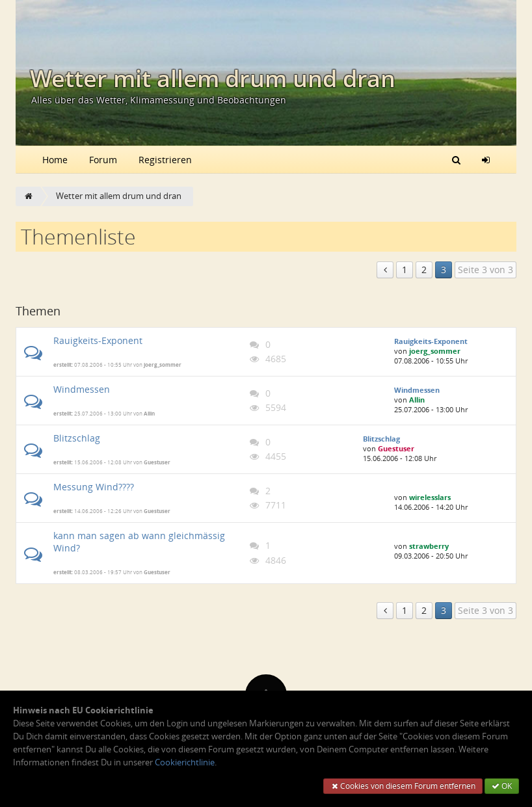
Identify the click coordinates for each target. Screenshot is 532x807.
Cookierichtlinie (185, 762)
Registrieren (165, 160)
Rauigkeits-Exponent (98, 340)
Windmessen (82, 389)
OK (502, 786)
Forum (103, 160)
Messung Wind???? (94, 487)
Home (55, 160)
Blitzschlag (77, 438)
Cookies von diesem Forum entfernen (403, 786)
